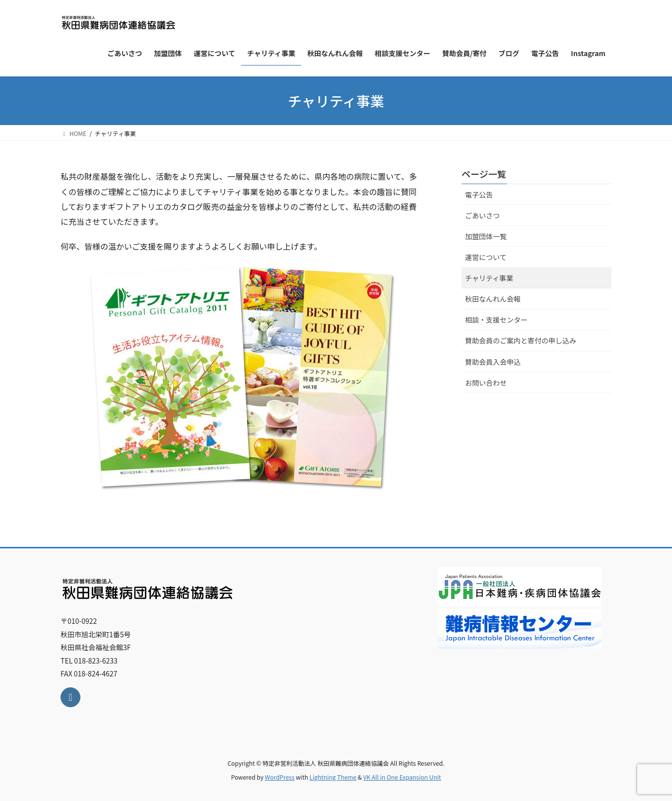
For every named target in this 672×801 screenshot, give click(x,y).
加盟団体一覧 (486, 236)
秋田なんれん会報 (493, 299)
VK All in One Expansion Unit (402, 777)
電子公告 (479, 195)
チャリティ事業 (489, 278)
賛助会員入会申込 (493, 362)
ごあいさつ (482, 215)
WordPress (280, 777)
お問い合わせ (486, 383)
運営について (486, 257)
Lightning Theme (333, 777)
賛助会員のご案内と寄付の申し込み (521, 340)
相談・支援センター (496, 320)
